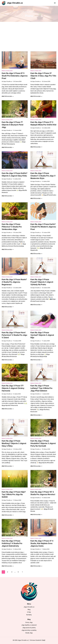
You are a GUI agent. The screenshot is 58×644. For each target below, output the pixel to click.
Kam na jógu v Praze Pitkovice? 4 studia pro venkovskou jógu (12, 227)
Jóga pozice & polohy (29, 628)
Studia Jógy (9, 71)
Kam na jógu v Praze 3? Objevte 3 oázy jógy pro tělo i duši (43, 76)
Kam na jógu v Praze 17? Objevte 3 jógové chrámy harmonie (13, 388)
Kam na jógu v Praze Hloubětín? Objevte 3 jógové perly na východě (43, 443)
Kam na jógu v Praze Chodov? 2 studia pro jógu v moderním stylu (43, 176)
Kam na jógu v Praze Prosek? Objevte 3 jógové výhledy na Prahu (42, 282)
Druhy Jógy (29, 622)
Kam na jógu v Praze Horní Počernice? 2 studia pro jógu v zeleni (14, 335)
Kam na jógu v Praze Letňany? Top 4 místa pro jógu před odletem (41, 388)
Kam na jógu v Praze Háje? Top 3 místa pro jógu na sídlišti (14, 494)
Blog (29, 609)
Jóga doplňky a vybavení (29, 625)
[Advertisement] (29, 38)
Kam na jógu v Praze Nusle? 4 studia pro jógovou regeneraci (14, 282)
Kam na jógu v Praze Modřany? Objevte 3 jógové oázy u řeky (14, 443)
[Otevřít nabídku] (55, 3)
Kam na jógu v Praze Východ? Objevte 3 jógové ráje (42, 335)
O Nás (29, 612)
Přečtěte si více (8, 96)
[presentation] (15, 60)
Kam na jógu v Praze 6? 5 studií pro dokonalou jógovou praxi (15, 76)
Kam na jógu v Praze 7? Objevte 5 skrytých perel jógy (13, 125)
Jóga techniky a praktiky (29, 630)
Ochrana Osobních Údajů (38, 640)
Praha (3, 71)
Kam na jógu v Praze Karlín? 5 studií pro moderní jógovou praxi (43, 227)
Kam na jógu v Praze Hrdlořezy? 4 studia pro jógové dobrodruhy (12, 543)
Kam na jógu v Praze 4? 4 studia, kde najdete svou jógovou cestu (42, 543)
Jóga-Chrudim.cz (8, 81)
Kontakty (29, 615)
